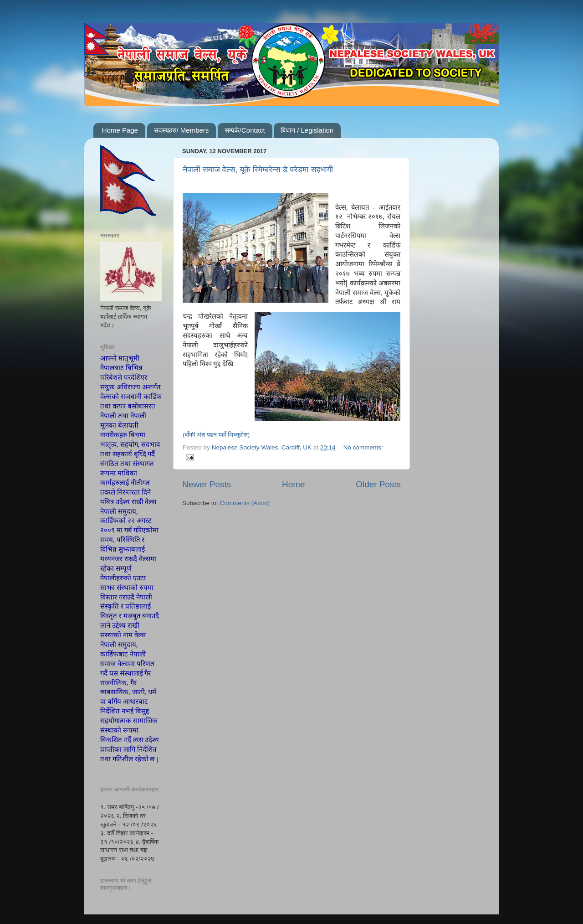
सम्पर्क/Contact (245, 130)
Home (293, 484)
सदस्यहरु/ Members (182, 130)
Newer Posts (207, 484)
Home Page (120, 130)
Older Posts (378, 484)
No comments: (363, 447)
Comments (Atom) (245, 503)
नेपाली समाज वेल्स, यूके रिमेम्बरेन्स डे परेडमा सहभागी (258, 170)
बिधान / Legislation (307, 130)
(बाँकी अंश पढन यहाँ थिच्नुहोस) (216, 435)
